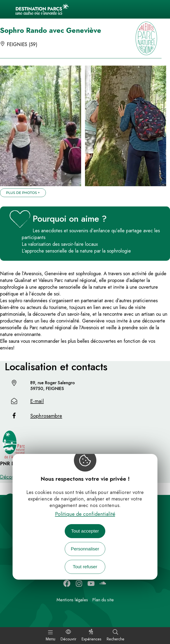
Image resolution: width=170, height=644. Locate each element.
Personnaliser (85, 549)
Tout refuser (85, 567)
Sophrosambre (46, 416)
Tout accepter (85, 531)
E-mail (37, 401)
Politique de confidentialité (85, 514)
